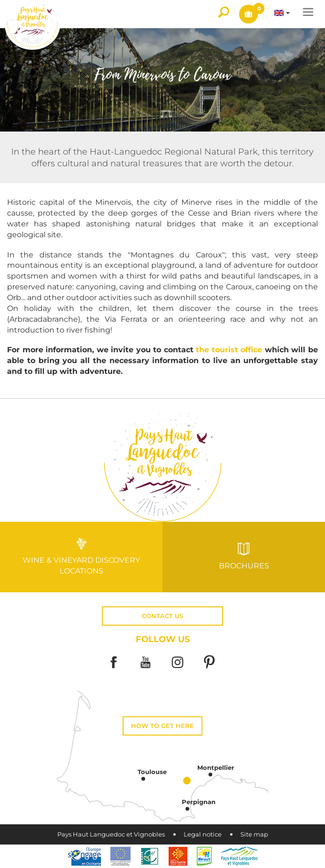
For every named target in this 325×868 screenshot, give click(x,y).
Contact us (162, 616)
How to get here (162, 726)
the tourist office (230, 350)
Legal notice (203, 834)
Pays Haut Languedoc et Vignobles (111, 834)
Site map (254, 834)
